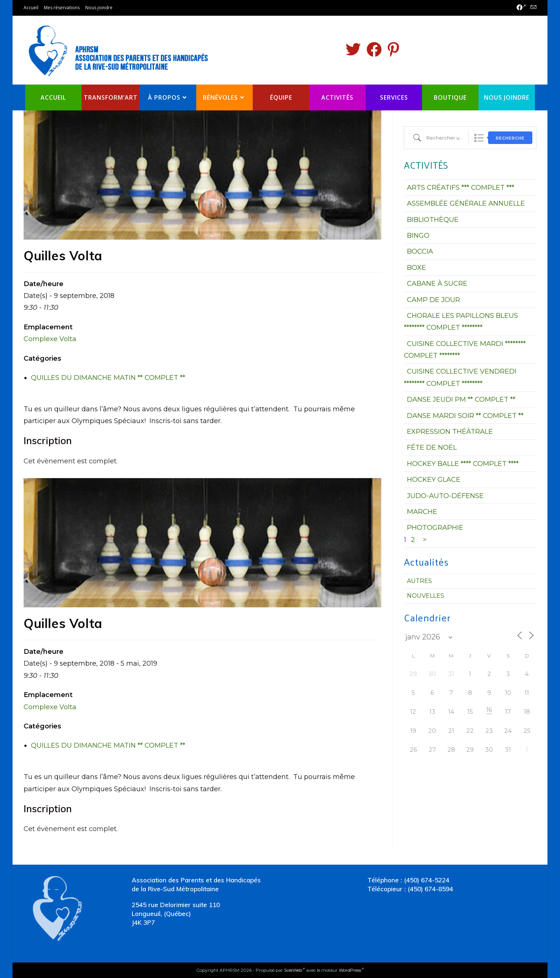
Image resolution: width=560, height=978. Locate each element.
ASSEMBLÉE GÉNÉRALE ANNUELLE (466, 203)
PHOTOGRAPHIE (435, 528)
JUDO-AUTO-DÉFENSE (445, 496)
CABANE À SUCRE (437, 284)
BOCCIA (420, 251)
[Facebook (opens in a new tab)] (521, 8)
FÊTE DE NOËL (432, 447)
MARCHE (422, 512)
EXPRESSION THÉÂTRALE (450, 432)
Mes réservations (62, 8)
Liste (479, 138)
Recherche (510, 138)
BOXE (416, 268)
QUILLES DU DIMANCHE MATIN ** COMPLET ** (108, 378)
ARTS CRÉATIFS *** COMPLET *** (461, 188)
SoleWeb (295, 970)
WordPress (351, 970)
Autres (419, 581)
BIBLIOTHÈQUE (433, 220)
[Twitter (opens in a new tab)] (353, 49)
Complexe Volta (50, 339)
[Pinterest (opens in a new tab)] (393, 49)
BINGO (418, 236)
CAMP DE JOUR (433, 300)
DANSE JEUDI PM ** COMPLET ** (461, 399)
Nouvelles (426, 596)
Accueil (31, 8)
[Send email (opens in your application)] (532, 8)
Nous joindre (99, 8)
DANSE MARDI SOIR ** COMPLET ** (465, 416)
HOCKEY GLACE (434, 480)
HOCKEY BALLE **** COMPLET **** (463, 464)
